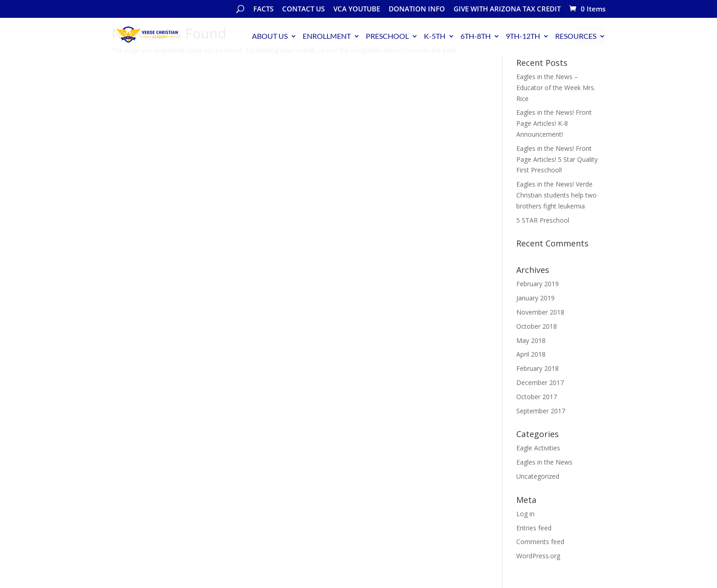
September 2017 (541, 411)
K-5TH (435, 36)
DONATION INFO (417, 9)
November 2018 (540, 312)
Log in (525, 514)
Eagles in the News (544, 462)
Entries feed (534, 528)
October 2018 (537, 326)
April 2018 (531, 354)
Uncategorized (538, 476)
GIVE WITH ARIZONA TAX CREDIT (507, 9)
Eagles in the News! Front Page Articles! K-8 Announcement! (554, 123)
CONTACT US (303, 9)
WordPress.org (538, 556)
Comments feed (540, 542)
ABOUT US (270, 36)
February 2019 (538, 284)
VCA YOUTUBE (357, 9)
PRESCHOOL (387, 36)
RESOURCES (576, 36)
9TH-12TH (523, 36)
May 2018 (531, 340)
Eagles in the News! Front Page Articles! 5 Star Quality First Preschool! (557, 159)
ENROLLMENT (327, 36)
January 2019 (535, 298)
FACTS (263, 9)
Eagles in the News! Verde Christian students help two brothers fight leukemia (556, 195)
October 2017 (537, 397)
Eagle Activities (538, 448)
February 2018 (538, 368)
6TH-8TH (476, 36)
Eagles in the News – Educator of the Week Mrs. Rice (556, 88)
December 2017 (540, 382)
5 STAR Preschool (543, 220)
